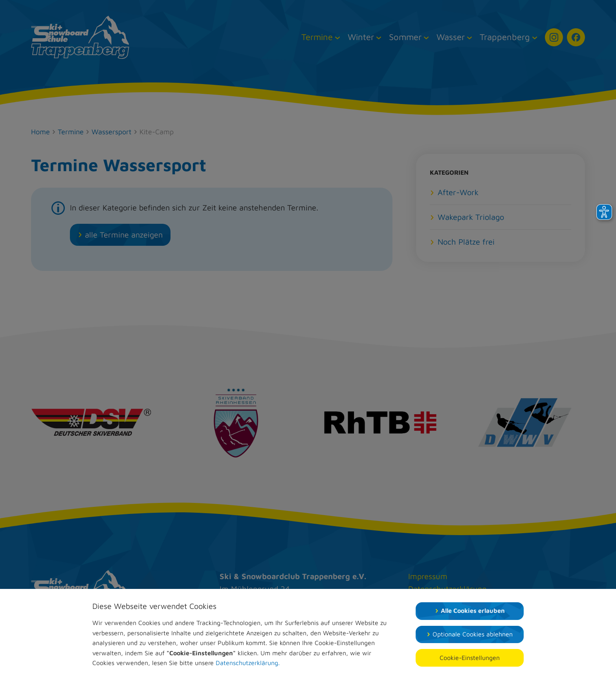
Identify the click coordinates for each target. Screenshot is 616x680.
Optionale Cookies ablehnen (473, 634)
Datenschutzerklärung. (248, 663)
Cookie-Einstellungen (470, 658)
